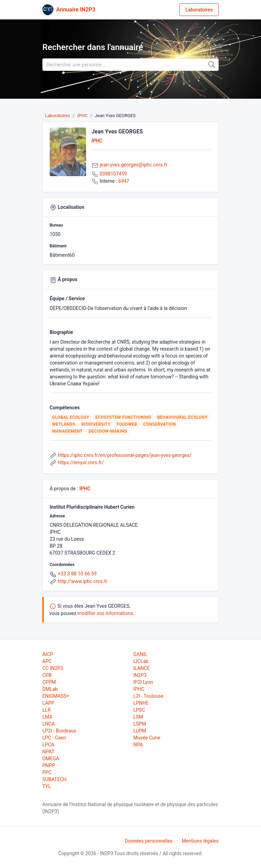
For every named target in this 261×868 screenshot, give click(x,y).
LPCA (48, 745)
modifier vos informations (105, 613)
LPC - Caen (54, 738)
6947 (124, 181)
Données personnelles (149, 841)
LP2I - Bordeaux (59, 731)
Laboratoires (199, 10)
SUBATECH (54, 779)
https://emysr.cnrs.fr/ (81, 462)
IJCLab (141, 661)
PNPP (49, 765)
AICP (48, 654)
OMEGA (51, 759)
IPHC (82, 116)
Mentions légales (200, 841)
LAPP (48, 703)
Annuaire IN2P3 (76, 10)
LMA (47, 717)
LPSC (139, 710)
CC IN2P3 (53, 668)
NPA (138, 745)
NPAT (48, 752)
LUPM (140, 731)
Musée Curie (147, 738)
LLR (47, 710)
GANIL (140, 654)
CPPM (49, 682)
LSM (138, 717)
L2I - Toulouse (148, 696)
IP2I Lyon (143, 682)
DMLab (50, 689)
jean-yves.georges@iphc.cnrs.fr (133, 165)
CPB (47, 675)
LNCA (49, 724)
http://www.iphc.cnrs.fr (82, 581)
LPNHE (141, 703)
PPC (47, 772)
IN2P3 (140, 675)
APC (47, 661)
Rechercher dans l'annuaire (93, 47)
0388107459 (113, 174)
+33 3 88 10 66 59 (77, 574)
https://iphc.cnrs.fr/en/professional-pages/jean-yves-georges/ (124, 455)
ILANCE (142, 668)
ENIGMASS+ (56, 696)
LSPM (140, 724)
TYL (47, 786)
